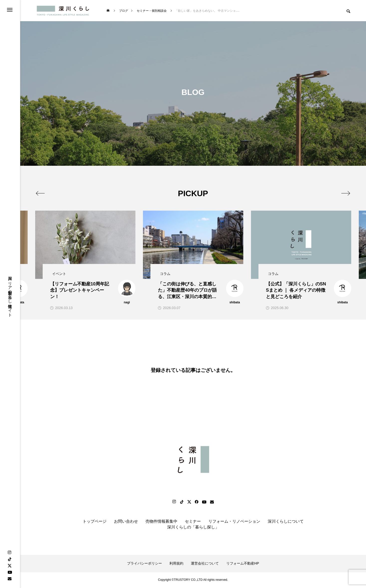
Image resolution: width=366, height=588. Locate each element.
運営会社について (205, 564)
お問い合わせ (126, 522)
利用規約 (176, 564)
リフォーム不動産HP (243, 564)
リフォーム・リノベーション (234, 522)
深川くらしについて (286, 522)
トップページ (95, 522)
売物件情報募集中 (161, 522)
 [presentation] (41, 193)
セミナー (193, 522)
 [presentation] (345, 193)
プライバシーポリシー (144, 564)
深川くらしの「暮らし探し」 (193, 528)
